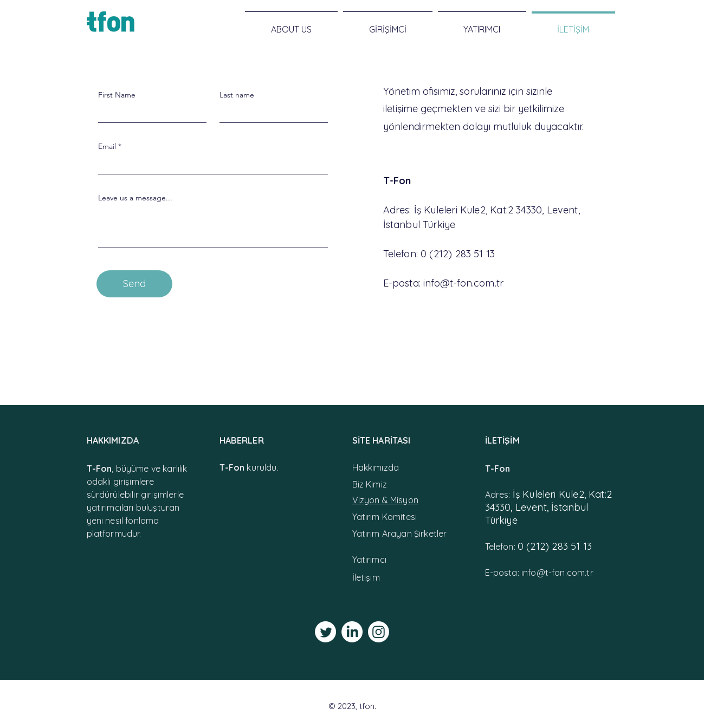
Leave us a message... (135, 198)
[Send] (134, 284)
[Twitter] (325, 632)
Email (107, 146)
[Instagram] (379, 632)
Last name (237, 95)
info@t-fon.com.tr (463, 283)
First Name (117, 95)
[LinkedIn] (352, 632)
